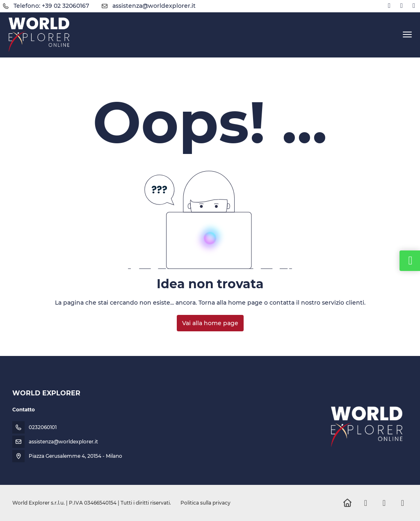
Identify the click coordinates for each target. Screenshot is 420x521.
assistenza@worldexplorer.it (154, 6)
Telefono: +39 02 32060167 (51, 6)
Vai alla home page (210, 323)
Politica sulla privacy (205, 503)
